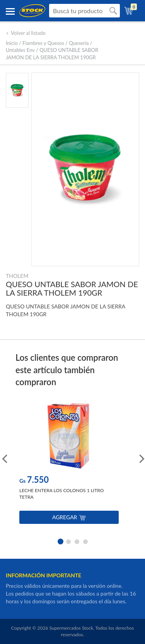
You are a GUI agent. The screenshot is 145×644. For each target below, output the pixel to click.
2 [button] (68, 541)
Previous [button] (4, 458)
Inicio (12, 43)
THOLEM (17, 276)
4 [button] (85, 541)
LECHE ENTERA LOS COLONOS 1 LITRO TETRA (61, 494)
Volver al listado (26, 33)
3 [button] (77, 541)
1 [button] (60, 541)
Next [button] (141, 458)
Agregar (69, 517)
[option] (69, 465)
